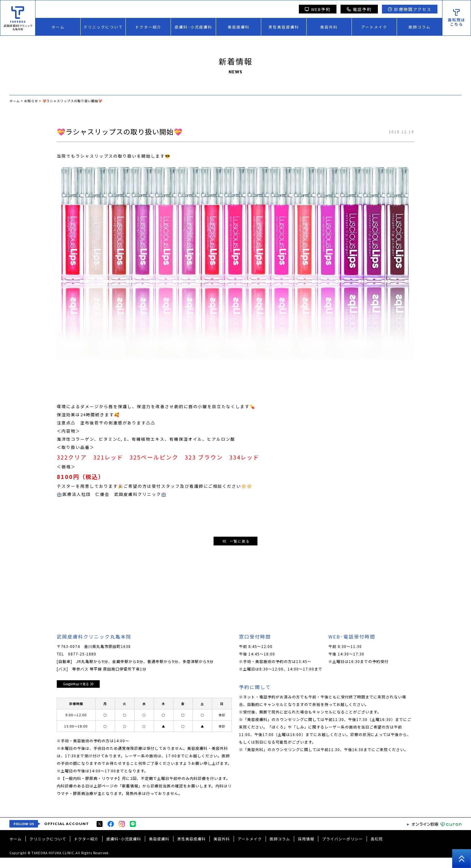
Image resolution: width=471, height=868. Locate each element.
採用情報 (306, 849)
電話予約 (359, 9)
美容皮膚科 (239, 27)
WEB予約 (318, 9)
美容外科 (329, 27)
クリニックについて (103, 27)
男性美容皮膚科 (284, 27)
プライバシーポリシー (342, 849)
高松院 (377, 849)
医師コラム (420, 27)
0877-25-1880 (82, 654)
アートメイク (374, 27)
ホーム (58, 27)
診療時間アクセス (410, 9)
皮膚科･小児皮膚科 (193, 27)
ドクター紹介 (148, 27)
